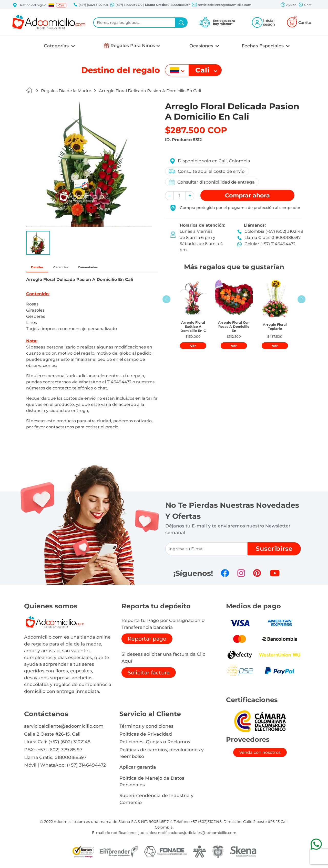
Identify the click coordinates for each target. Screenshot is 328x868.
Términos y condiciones (146, 728)
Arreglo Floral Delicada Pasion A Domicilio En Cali (150, 91)
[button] (51, 5)
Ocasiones (202, 46)
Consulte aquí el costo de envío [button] (208, 171)
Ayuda (288, 5)
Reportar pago (147, 641)
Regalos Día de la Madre (66, 91)
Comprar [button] (247, 195)
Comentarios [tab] (115, 268)
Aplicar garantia (138, 769)
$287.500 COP (196, 130)
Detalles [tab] (42, 268)
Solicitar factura (149, 675)
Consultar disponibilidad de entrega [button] (213, 182)
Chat (305, 5)
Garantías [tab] (76, 268)
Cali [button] (61, 5)
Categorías (57, 46)
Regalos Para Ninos (133, 45)
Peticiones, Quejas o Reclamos (155, 744)
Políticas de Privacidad (146, 736)
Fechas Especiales (263, 46)
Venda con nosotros (260, 755)
